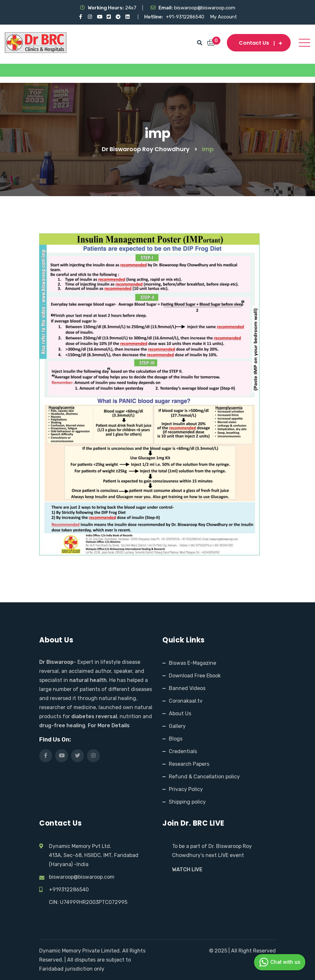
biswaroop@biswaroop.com (82, 877)
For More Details (109, 725)
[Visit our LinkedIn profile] (128, 17)
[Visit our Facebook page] (81, 17)
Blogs (176, 739)
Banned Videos (187, 688)
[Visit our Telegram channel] (118, 17)
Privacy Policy (186, 789)
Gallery (177, 726)
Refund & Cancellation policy (204, 777)
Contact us (259, 43)
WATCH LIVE (187, 869)
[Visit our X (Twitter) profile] (109, 17)
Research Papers (189, 764)
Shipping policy (187, 802)
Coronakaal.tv (186, 701)
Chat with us (279, 962)
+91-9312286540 (186, 17)
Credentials (183, 751)
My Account (223, 17)
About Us (180, 713)
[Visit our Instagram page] (90, 17)
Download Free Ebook (195, 676)
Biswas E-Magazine (192, 663)
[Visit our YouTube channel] (99, 17)
